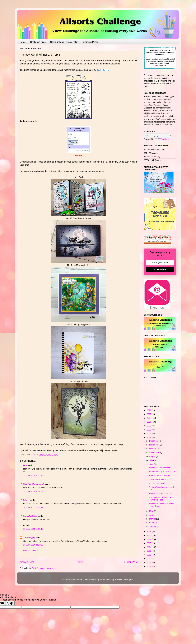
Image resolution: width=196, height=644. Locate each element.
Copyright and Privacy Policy (64, 42)
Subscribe (160, 270)
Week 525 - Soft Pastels (159, 475)
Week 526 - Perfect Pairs (160, 468)
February (154, 523)
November (154, 445)
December (154, 441)
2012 (149, 555)
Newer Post (27, 562)
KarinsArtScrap (30, 516)
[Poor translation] (10, 603)
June (152, 464)
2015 (149, 543)
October (153, 449)
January (153, 527)
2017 (149, 535)
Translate (162, 139)
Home (23, 42)
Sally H (26, 500)
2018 (149, 531)
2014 (149, 547)
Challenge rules (38, 42)
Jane (25, 465)
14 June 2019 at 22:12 (33, 507)
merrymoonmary (107, 579)
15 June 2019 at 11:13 (33, 529)
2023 (149, 422)
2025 (149, 414)
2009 (149, 567)
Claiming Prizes (91, 42)
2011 (149, 559)
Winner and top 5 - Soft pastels (162, 472)
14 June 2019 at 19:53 (33, 491)
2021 (149, 430)
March (152, 519)
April (152, 515)
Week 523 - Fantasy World (161, 494)
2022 (149, 426)
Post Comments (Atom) (42, 568)
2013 (149, 551)
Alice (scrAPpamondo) (33, 484)
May (151, 511)
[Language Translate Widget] (158, 136)
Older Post (131, 562)
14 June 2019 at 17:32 (33, 475)
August (153, 456)
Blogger (130, 579)
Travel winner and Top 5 (159, 479)
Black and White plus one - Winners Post (161, 499)
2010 (149, 563)
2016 (149, 539)
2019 (149, 438)
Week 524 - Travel (157, 483)
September (154, 453)
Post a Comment (31, 551)
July (151, 460)
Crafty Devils (103, 70)
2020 (149, 434)
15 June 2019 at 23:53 (33, 545)
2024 (149, 418)
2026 (149, 410)
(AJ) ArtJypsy (29, 538)
